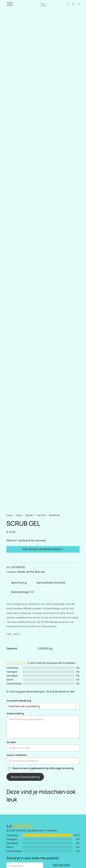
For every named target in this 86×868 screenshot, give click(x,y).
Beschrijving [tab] (19, 583)
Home (9, 515)
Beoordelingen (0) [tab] (23, 592)
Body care (40, 572)
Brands (29, 515)
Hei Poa (41, 515)
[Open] (10, 4)
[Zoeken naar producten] (73, 4)
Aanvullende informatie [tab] (51, 583)
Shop (19, 515)
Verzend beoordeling (25, 777)
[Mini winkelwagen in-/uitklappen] (79, 4)
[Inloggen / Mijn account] (68, 4)
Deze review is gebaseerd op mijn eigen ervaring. (43, 768)
